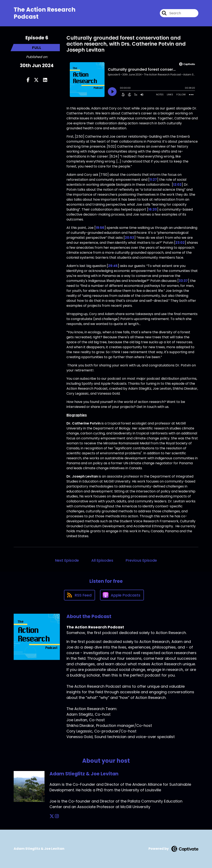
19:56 (100, 228)
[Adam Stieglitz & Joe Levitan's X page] (52, 816)
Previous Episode (141, 560)
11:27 (153, 180)
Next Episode (67, 560)
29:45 (113, 266)
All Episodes (102, 560)
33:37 (183, 281)
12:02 (177, 185)
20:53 (129, 238)
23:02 (180, 243)
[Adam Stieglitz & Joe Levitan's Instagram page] (57, 816)
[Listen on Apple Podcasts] (122, 595)
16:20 (153, 209)
